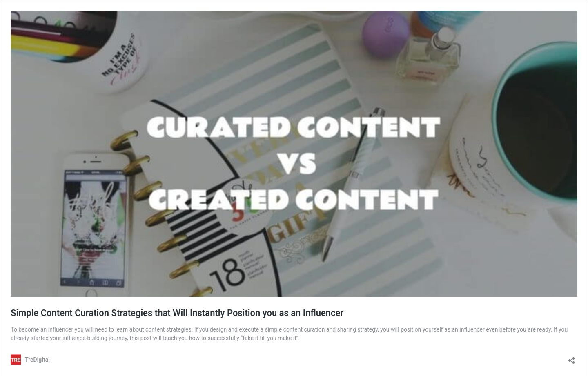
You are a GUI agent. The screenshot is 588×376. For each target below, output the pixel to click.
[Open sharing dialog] (572, 358)
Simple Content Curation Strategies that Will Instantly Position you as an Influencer (177, 313)
